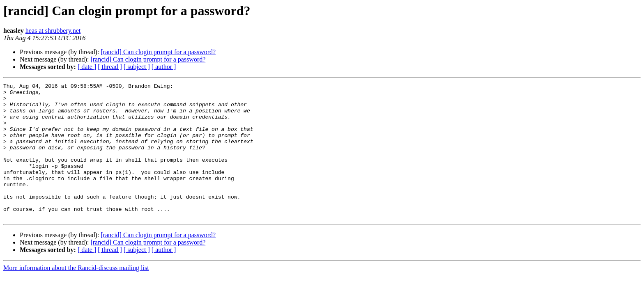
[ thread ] (110, 67)
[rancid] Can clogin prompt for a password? (158, 52)
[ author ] (164, 67)
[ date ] (87, 67)
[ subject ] (137, 67)
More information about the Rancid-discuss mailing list (76, 295)
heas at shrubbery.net (53, 31)
